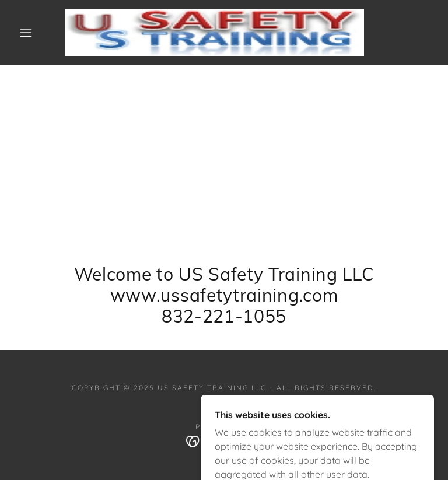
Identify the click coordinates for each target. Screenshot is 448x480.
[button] (26, 33)
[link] (215, 33)
